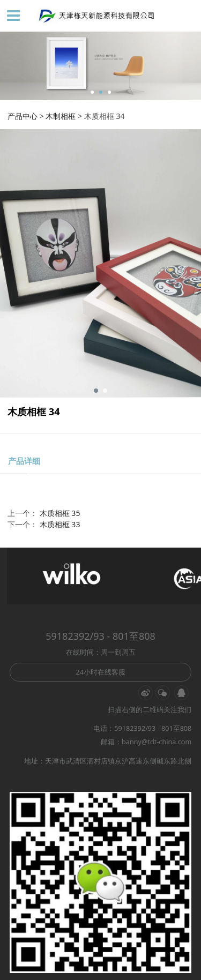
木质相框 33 (60, 524)
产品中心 (23, 116)
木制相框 (61, 116)
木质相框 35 (60, 513)
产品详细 (24, 461)
